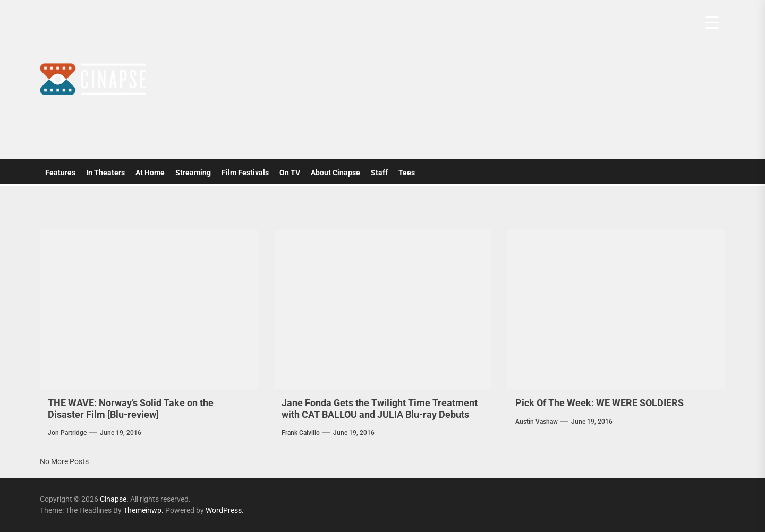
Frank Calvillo (301, 433)
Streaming (193, 173)
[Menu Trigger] (712, 23)
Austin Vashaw (537, 422)
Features (60, 173)
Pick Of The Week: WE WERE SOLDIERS (600, 403)
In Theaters (105, 173)
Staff (379, 173)
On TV (290, 173)
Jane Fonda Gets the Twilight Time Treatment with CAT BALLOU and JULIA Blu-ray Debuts (380, 409)
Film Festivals (245, 173)
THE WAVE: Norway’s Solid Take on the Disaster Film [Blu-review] (131, 409)
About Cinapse (335, 173)
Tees (407, 173)
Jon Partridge (67, 433)
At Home (150, 173)
